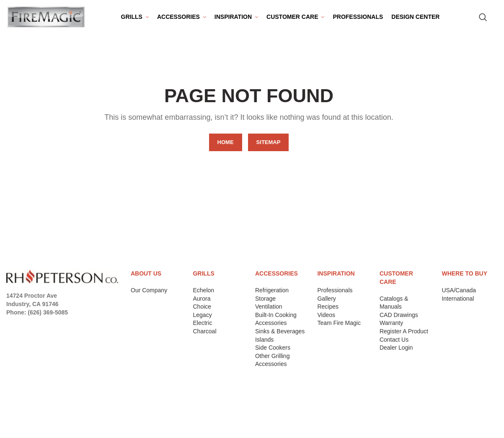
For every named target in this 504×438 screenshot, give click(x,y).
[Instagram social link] (34, 327)
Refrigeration (272, 294)
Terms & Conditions (39, 423)
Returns (21, 412)
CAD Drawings (399, 318)
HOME (226, 146)
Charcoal (204, 335)
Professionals (335, 294)
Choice (202, 310)
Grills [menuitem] (132, 18)
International (458, 302)
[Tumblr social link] (82, 327)
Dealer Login (396, 351)
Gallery (326, 302)
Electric (202, 327)
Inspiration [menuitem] (233, 18)
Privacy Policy (30, 402)
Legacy (202, 318)
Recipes (328, 310)
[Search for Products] (483, 19)
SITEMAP (269, 146)
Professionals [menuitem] (358, 18)
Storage (265, 302)
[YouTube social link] (47, 327)
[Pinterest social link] (59, 327)
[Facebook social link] (11, 327)
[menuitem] (182, 19)
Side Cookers (273, 351)
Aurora (202, 302)
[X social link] (22, 327)
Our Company (149, 294)
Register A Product (404, 335)
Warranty (391, 327)
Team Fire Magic (339, 327)
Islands (264, 343)
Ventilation (269, 310)
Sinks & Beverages (280, 335)
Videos (326, 318)
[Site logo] (46, 18)
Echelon (203, 294)
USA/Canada (459, 294)
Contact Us (394, 343)
